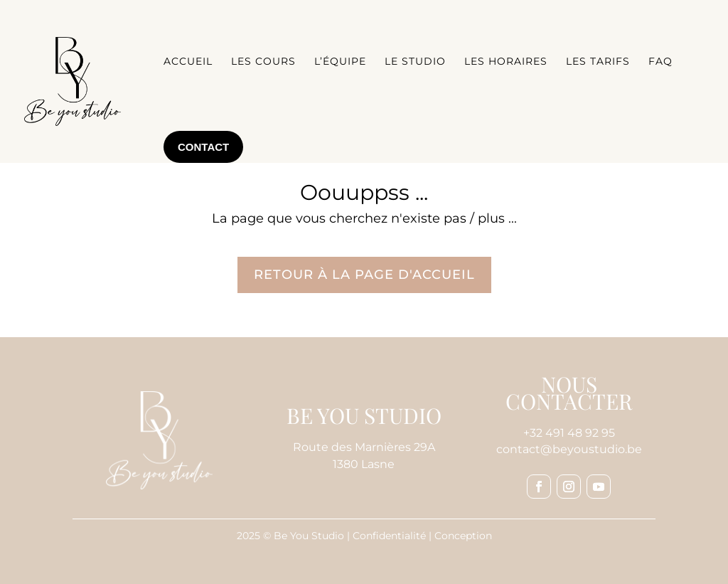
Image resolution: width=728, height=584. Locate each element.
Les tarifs (598, 61)
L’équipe (340, 61)
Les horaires (506, 61)
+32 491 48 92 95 (569, 433)
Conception (463, 536)
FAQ (660, 61)
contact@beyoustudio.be (569, 449)
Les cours (263, 61)
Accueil (188, 61)
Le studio (415, 61)
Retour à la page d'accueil (364, 275)
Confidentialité (389, 536)
